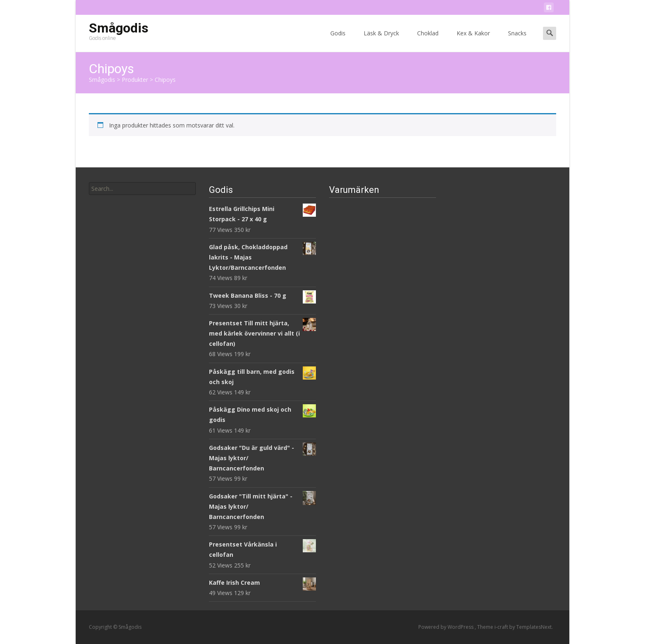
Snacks (517, 41)
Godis (338, 41)
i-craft (502, 627)
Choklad (428, 41)
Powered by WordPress (447, 627)
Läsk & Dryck (381, 41)
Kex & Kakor (473, 41)
